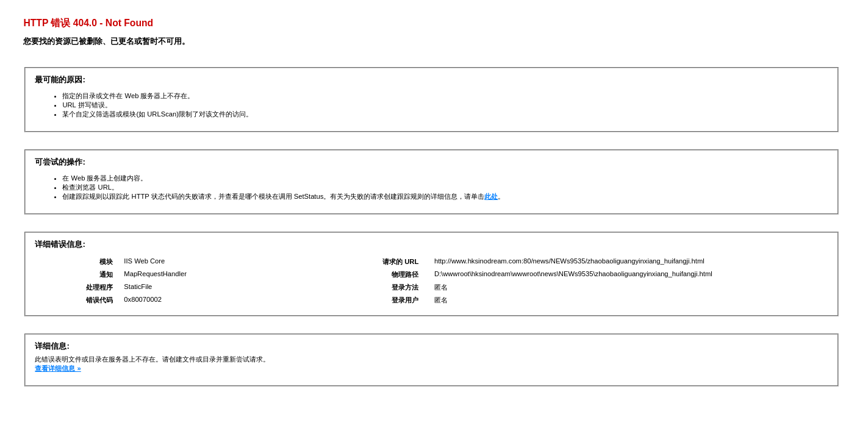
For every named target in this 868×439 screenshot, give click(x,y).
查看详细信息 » (58, 368)
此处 (491, 196)
